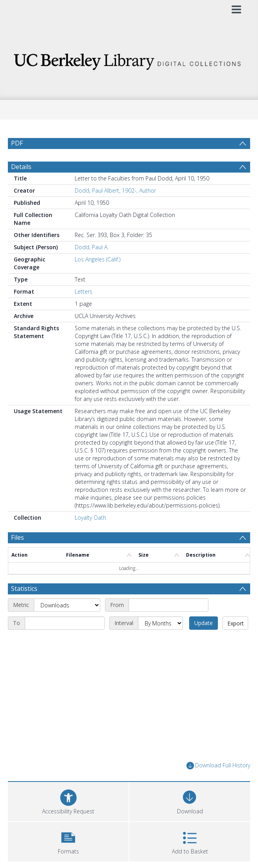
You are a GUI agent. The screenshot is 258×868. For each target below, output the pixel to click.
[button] (68, 841)
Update (204, 623)
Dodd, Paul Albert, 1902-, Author (115, 190)
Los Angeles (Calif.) (98, 259)
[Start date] (169, 605)
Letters (84, 291)
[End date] (65, 623)
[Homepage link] (129, 60)
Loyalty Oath (90, 518)
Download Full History (218, 766)
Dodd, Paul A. (92, 247)
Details (21, 167)
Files (18, 537)
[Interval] (160, 623)
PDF (17, 143)
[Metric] (67, 605)
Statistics (24, 588)
